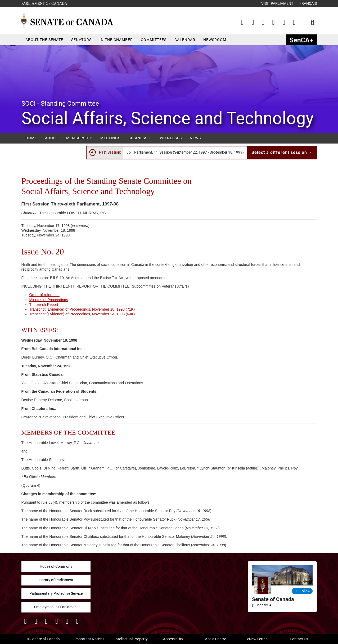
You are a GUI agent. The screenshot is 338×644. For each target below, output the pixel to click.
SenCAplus (301, 40)
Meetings (110, 138)
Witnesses (171, 138)
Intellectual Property (131, 639)
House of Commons (56, 566)
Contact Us (299, 639)
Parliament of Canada (44, 3)
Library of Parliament (56, 580)
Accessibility (173, 639)
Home (31, 138)
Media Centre (215, 639)
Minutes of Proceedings (49, 300)
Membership (79, 138)
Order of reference (44, 295)
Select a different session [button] (280, 152)
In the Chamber (116, 40)
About (52, 138)
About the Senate (44, 40)
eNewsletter (257, 639)
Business (140, 138)
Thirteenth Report (44, 305)
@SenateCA (262, 605)
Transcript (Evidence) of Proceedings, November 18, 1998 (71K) (82, 309)
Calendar (185, 40)
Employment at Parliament (56, 607)
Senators (81, 40)
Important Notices (89, 639)
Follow (302, 591)
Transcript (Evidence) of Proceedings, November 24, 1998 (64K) (82, 314)
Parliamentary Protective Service (56, 593)
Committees (154, 40)
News (195, 138)
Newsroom (215, 40)
